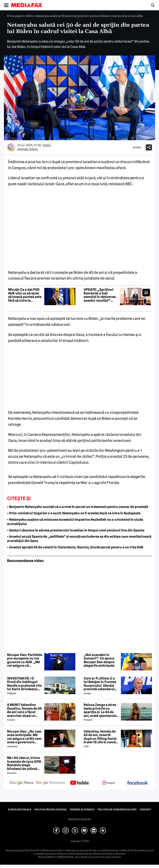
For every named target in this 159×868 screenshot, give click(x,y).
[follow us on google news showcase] (51, 783)
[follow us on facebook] (137, 783)
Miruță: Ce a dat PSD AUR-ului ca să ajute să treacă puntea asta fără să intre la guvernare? (25, 295)
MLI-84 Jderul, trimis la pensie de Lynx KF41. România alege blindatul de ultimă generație (25, 763)
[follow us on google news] (22, 783)
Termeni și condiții (82, 810)
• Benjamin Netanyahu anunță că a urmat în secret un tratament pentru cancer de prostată (78, 507)
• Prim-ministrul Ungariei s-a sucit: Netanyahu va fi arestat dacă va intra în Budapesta (74, 513)
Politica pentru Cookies (50, 810)
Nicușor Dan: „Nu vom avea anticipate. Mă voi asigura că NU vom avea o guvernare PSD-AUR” (24, 737)
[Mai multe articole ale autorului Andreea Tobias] (11, 147)
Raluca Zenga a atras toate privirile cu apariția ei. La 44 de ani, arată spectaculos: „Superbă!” (101, 710)
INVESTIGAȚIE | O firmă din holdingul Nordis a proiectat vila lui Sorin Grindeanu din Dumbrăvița (24, 684)
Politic (30, 16)
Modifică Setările (79, 819)
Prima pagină (15, 16)
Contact (145, 810)
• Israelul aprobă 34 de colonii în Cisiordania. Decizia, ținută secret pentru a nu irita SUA (75, 547)
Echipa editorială (20, 810)
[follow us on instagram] (108, 783)
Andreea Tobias (28, 149)
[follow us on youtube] (79, 783)
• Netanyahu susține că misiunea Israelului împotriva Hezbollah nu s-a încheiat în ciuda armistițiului (75, 522)
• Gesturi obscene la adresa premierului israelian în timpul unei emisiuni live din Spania (76, 530)
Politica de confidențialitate (117, 810)
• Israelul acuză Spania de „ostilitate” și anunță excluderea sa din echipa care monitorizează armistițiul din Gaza (79, 539)
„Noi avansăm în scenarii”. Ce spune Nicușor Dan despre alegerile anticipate (99, 660)
